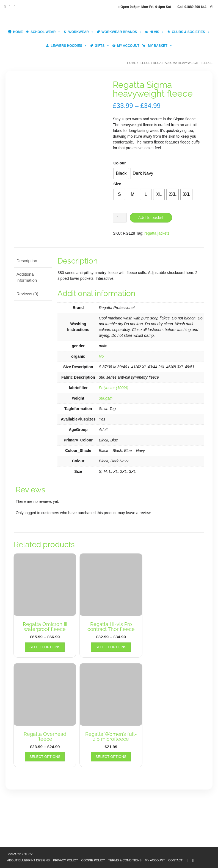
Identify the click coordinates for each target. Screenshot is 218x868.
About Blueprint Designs (28, 860)
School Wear (45, 32)
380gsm (106, 398)
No (101, 356)
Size (117, 184)
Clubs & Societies (191, 32)
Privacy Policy (20, 854)
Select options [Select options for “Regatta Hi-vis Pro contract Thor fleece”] (111, 647)
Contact (175, 860)
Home (18, 32)
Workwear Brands (122, 32)
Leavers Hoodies (69, 46)
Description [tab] (27, 261)
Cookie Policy (93, 860)
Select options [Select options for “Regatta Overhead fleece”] (45, 757)
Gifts (102, 46)
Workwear (81, 32)
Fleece (144, 63)
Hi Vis (157, 32)
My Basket (160, 46)
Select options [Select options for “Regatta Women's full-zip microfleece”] (111, 757)
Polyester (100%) (113, 387)
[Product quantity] (120, 218)
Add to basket (151, 218)
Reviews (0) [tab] (27, 293)
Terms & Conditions (125, 860)
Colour (119, 163)
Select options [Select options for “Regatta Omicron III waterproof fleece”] (45, 647)
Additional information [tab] (27, 277)
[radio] (121, 173)
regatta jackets (157, 233)
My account (128, 46)
